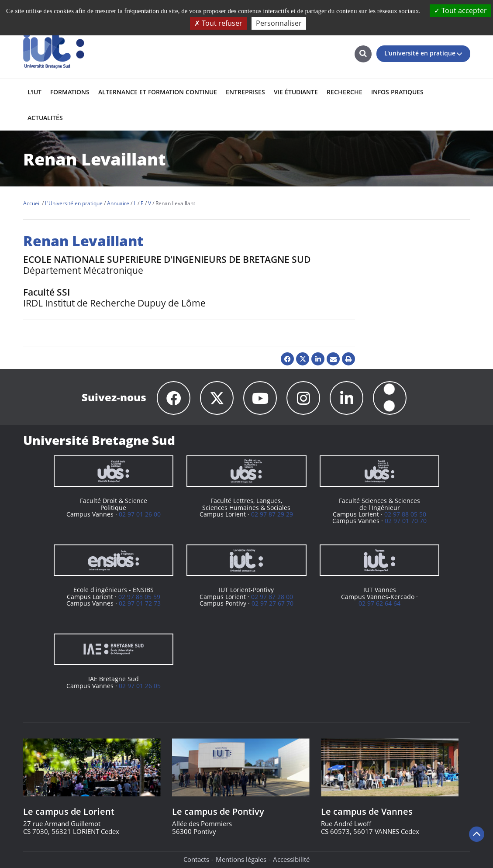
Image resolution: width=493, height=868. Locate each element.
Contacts (196, 859)
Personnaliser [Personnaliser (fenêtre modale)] (279, 23)
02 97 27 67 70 (272, 603)
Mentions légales (241, 859)
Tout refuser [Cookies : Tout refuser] (218, 23)
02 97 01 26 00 (140, 514)
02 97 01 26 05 (140, 686)
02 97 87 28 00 (272, 597)
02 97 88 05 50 (405, 514)
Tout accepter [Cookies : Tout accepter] (460, 10)
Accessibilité (291, 859)
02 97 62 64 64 (379, 603)
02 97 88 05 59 (139, 597)
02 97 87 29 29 (272, 514)
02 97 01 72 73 (140, 603)
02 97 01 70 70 (406, 521)
